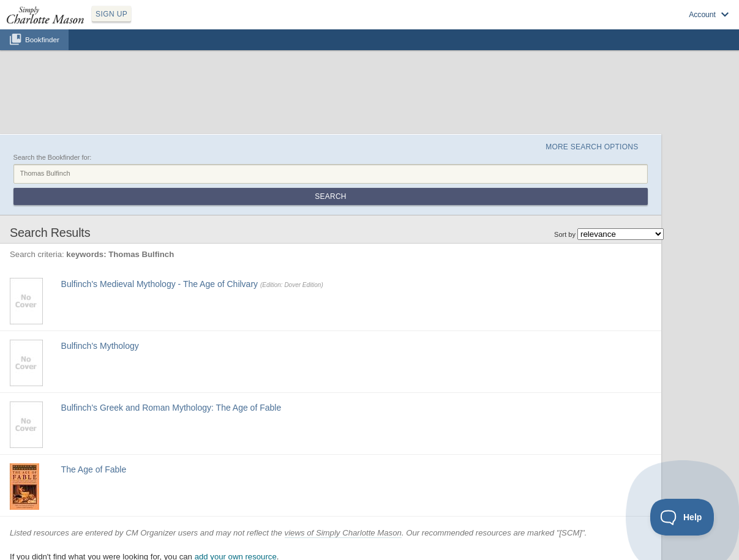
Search (330, 196)
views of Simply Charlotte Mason (343, 533)
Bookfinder (42, 39)
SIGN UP (111, 14)
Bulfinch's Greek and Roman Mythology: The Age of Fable (171, 408)
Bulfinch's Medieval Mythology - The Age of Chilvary (159, 284)
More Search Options (592, 147)
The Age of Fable (94, 469)
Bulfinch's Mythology (100, 346)
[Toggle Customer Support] (682, 517)
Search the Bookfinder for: (53, 157)
